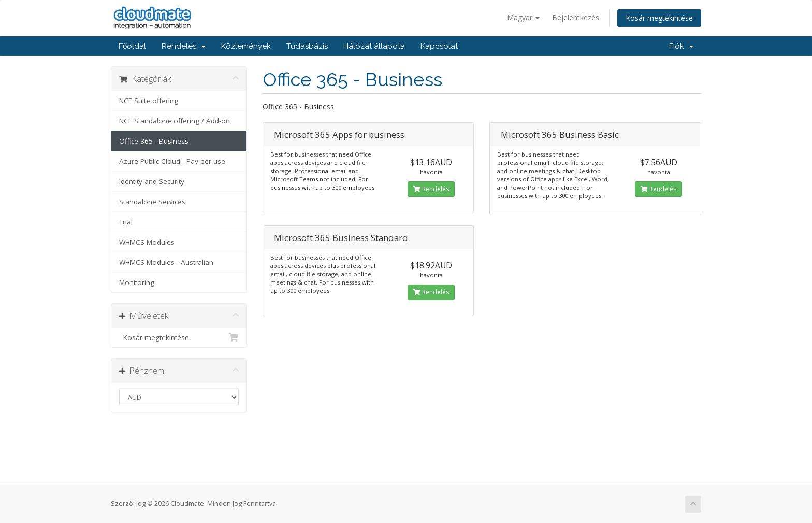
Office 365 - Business (154, 141)
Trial (126, 222)
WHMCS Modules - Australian (166, 262)
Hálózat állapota (374, 46)
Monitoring (137, 282)
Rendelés (184, 46)
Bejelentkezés (576, 17)
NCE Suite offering (149, 101)
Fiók (681, 46)
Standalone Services (152, 202)
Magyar (523, 17)
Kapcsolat (439, 46)
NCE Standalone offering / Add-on (175, 121)
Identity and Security (152, 181)
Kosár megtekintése (659, 18)
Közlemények (246, 46)
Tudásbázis (307, 46)
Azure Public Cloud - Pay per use (172, 161)
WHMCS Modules (147, 242)
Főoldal (132, 46)
